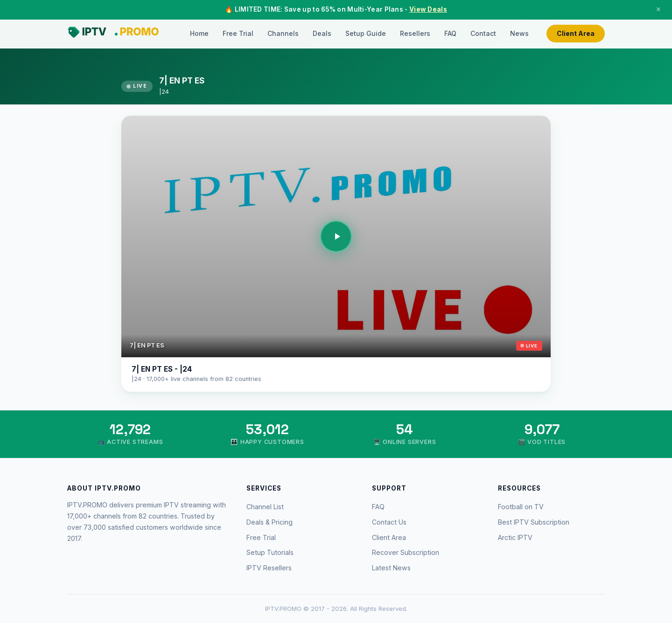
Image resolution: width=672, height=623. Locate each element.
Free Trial (238, 33)
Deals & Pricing (269, 522)
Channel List (265, 507)
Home (199, 33)
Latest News (391, 568)
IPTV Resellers (269, 568)
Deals (322, 33)
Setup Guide (366, 33)
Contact (483, 33)
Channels (283, 33)
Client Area (576, 33)
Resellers (415, 33)
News (519, 33)
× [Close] (658, 9)
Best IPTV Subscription (534, 522)
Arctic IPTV (515, 537)
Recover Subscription (406, 552)
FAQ (450, 33)
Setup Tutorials (270, 552)
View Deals (428, 9)
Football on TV (521, 507)
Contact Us (389, 522)
